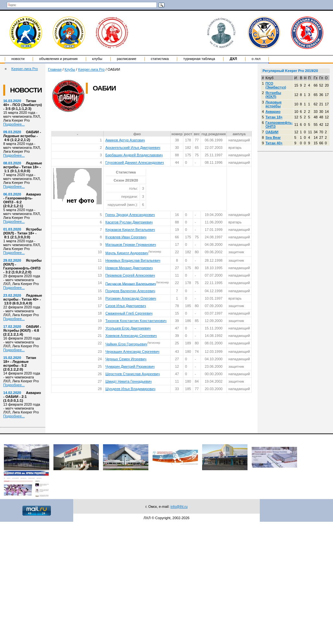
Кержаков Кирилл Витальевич (130, 230)
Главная (55, 69)
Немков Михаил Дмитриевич (129, 268)
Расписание (127, 59)
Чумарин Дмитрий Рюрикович (130, 366)
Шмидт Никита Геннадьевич (128, 381)
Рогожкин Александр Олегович (131, 298)
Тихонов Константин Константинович (136, 321)
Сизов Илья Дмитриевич (126, 306)
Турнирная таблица (199, 59)
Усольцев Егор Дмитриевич (128, 328)
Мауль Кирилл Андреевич (127, 253)
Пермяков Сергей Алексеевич (130, 275)
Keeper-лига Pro (25, 69)
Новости (18, 59)
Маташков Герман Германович (131, 244)
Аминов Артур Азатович (125, 140)
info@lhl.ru (179, 507)
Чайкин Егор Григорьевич (126, 344)
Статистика (160, 59)
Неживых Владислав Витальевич (133, 260)
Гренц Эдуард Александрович (130, 215)
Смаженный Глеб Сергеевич (129, 313)
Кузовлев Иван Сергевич (126, 237)
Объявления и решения (58, 59)
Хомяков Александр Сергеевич (131, 336)
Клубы (97, 59)
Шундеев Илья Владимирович (130, 389)
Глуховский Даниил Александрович (134, 162)
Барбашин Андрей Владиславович (134, 155)
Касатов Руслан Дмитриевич (129, 222)
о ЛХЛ (256, 59)
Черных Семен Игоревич (126, 359)
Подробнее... (14, 124)
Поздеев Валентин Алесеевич (130, 291)
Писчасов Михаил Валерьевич (131, 283)
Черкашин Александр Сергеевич (132, 352)
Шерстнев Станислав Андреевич (132, 374)
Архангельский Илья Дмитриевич (133, 148)
